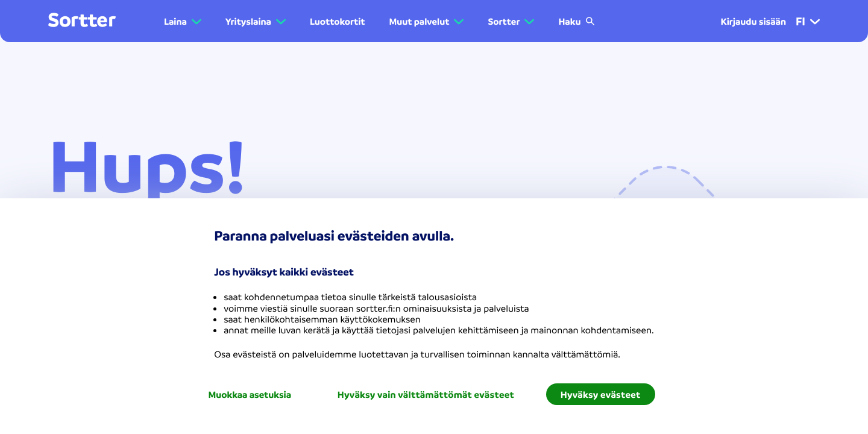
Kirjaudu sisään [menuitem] (753, 21)
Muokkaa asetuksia (250, 394)
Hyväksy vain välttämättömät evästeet (426, 394)
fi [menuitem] (808, 21)
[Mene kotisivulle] (82, 21)
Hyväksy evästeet (601, 394)
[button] (815, 21)
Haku (577, 21)
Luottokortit (338, 21)
